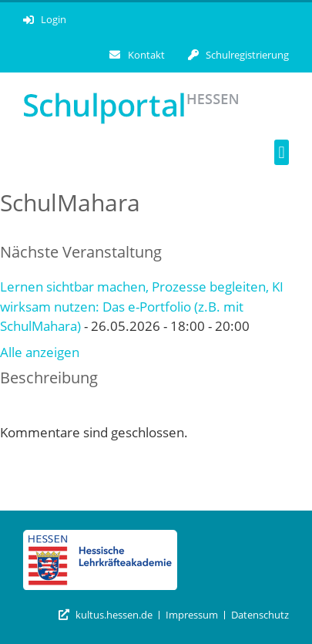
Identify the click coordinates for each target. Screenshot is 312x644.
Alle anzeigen (40, 352)
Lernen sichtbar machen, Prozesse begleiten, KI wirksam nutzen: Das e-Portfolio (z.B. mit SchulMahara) (142, 306)
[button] (282, 152)
